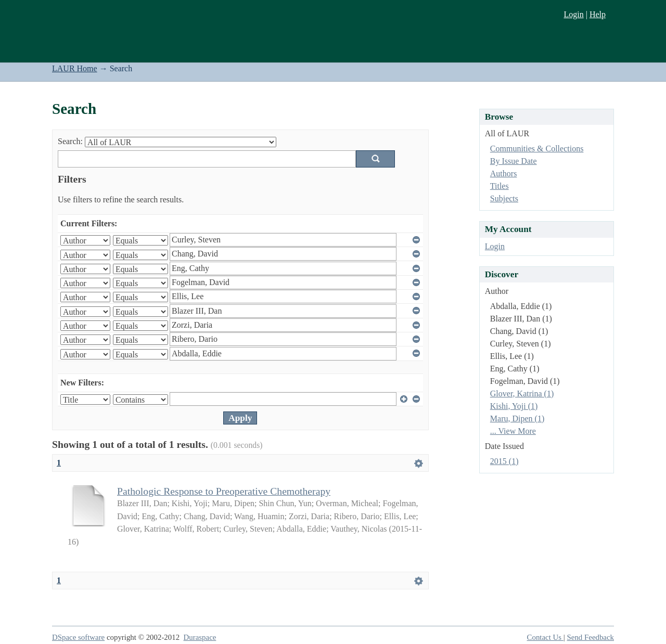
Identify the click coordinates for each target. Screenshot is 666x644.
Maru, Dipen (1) (517, 418)
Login (573, 14)
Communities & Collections (537, 149)
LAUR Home (75, 68)
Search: (70, 141)
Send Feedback (591, 637)
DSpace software (78, 637)
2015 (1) (504, 461)
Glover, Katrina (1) (522, 394)
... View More (513, 431)
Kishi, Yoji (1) (514, 406)
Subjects (504, 198)
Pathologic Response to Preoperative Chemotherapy (224, 491)
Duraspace (200, 637)
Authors (504, 173)
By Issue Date (514, 161)
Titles (499, 186)
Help (598, 14)
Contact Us (545, 637)
